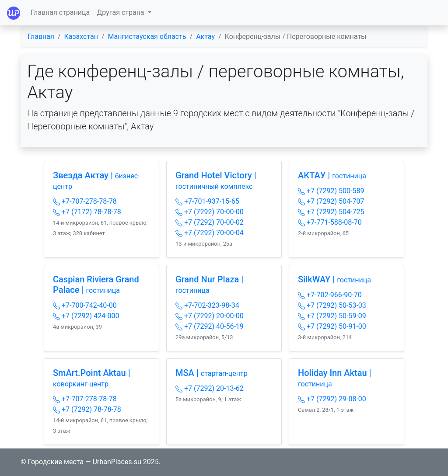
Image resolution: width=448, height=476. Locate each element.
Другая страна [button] (121, 12)
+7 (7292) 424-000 (86, 316)
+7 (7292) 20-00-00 (210, 316)
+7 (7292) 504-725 (331, 212)
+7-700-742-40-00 (85, 305)
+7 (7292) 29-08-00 (332, 399)
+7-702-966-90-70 (330, 295)
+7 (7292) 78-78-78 (87, 409)
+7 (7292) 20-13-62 (210, 388)
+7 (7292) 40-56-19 (210, 326)
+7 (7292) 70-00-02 (210, 222)
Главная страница (60, 12)
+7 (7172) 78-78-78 (87, 212)
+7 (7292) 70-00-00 (210, 212)
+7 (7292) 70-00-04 (210, 233)
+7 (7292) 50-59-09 (332, 316)
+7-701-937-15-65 (207, 201)
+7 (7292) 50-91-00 (332, 326)
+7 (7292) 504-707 (331, 201)
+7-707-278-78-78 (85, 201)
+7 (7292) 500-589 (331, 191)
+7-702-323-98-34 (207, 305)
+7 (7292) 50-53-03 (332, 305)
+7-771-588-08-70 (330, 222)
